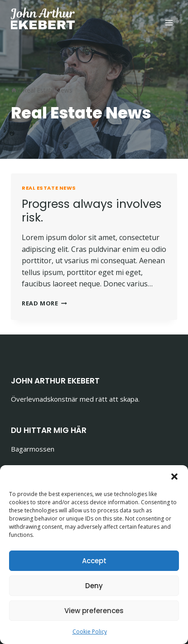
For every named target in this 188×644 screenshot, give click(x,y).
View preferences (94, 611)
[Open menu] (169, 22)
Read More (44, 303)
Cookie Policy (90, 632)
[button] (174, 477)
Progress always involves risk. (92, 211)
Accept (94, 561)
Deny (94, 586)
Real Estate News (49, 188)
